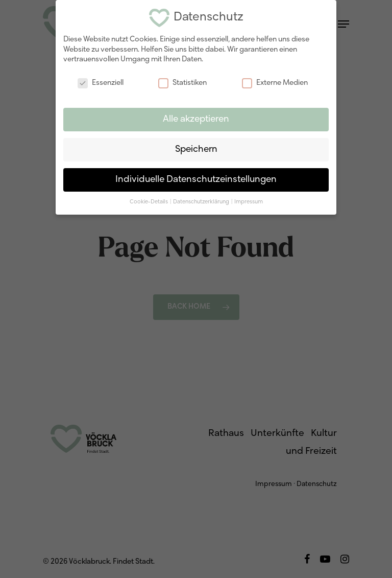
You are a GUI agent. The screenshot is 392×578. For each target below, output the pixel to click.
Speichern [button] (196, 148)
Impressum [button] (249, 200)
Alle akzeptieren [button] (196, 118)
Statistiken (182, 82)
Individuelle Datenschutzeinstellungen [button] (196, 178)
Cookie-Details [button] (149, 200)
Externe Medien (275, 82)
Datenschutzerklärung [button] (202, 200)
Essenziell (101, 82)
